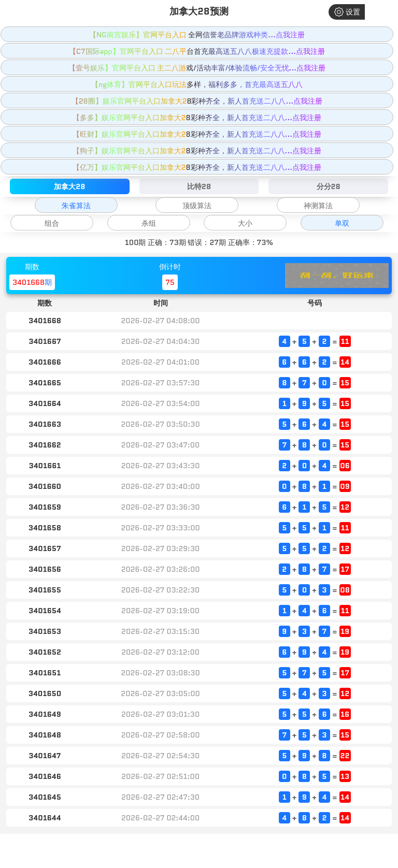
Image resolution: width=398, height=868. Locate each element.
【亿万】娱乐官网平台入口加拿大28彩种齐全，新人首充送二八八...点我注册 (197, 167)
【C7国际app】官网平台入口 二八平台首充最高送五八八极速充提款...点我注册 (197, 51)
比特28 (199, 186)
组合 (52, 223)
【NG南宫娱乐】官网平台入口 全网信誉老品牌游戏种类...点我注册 (197, 35)
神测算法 (318, 206)
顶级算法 (197, 206)
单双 (342, 223)
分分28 (329, 186)
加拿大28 (69, 186)
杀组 (149, 223)
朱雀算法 (76, 206)
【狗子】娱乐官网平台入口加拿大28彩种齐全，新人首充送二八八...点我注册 (197, 151)
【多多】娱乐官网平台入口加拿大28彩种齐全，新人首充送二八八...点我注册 (197, 118)
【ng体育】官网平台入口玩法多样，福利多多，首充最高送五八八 (197, 84)
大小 (245, 223)
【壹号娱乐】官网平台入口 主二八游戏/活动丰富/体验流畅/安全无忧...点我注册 (197, 68)
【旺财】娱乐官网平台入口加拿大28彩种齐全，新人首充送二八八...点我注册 (197, 134)
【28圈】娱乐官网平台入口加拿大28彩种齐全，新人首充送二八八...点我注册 (197, 101)
